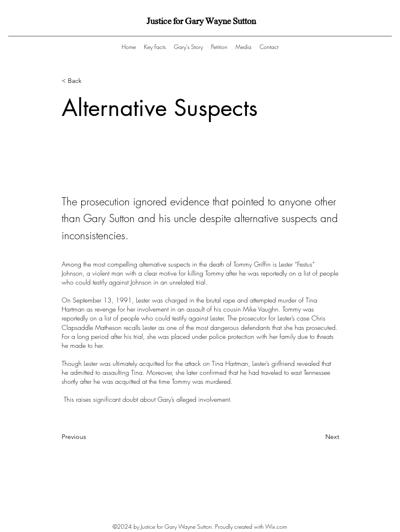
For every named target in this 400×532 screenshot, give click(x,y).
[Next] (319, 437)
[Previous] (89, 437)
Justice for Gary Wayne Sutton (201, 21)
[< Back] (89, 81)
